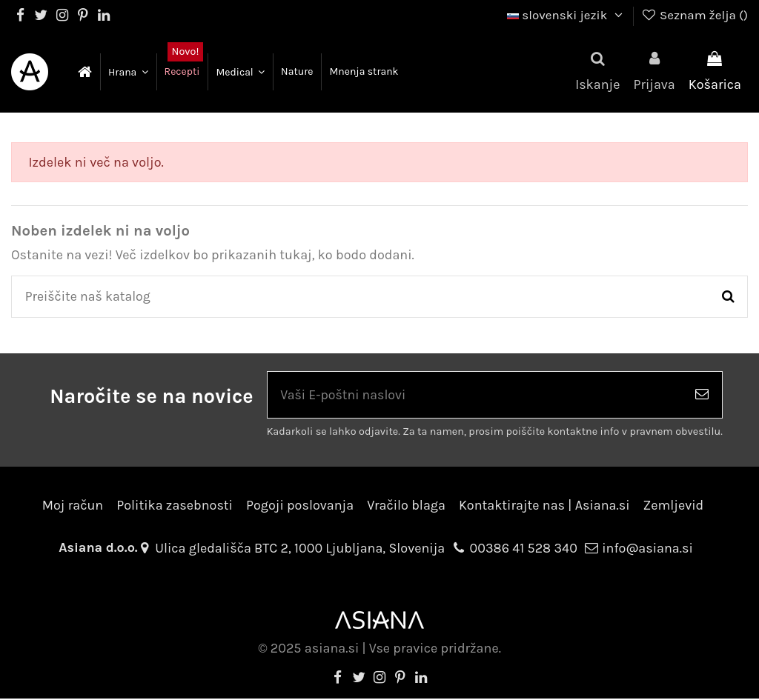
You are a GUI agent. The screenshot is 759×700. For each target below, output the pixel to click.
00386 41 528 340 (524, 550)
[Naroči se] (702, 396)
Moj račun (73, 506)
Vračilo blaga (406, 506)
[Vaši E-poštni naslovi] (475, 396)
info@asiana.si (647, 550)
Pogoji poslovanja (300, 506)
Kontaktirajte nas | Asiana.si (544, 506)
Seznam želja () (694, 15)
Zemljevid (674, 506)
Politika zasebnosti (175, 506)
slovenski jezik (567, 15)
